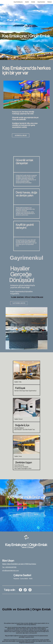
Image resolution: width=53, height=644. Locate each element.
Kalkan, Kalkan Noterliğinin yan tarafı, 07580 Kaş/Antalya (19, 564)
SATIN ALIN (17, 514)
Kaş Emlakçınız (18, 2)
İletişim (50, 2)
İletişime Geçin (19, 303)
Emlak (33, 2)
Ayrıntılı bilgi (21, 135)
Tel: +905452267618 (9, 567)
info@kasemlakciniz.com (10, 571)
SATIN (36, 514)
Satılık (27, 2)
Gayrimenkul (41, 2)
